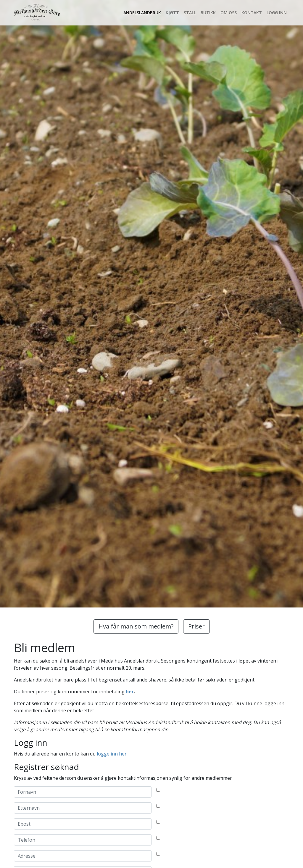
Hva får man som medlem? (136, 626)
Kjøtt (172, 13)
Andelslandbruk (142, 13)
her (130, 692)
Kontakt (252, 13)
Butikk (208, 13)
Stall (190, 13)
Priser (196, 626)
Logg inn (277, 13)
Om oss (229, 13)
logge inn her (112, 754)
